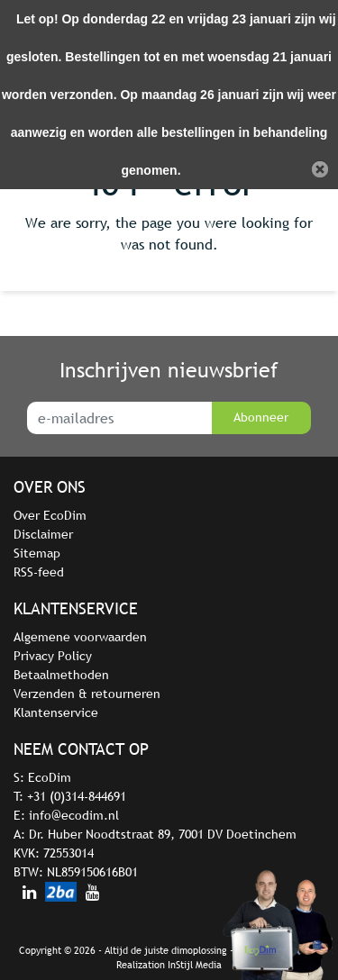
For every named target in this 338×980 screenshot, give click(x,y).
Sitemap (37, 553)
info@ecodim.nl (74, 815)
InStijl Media (195, 965)
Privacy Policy (53, 656)
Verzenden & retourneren (87, 694)
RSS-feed (39, 572)
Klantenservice (56, 712)
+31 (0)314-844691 (77, 796)
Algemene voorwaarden (80, 637)
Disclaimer (43, 534)
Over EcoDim (50, 515)
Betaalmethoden (61, 675)
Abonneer (261, 417)
